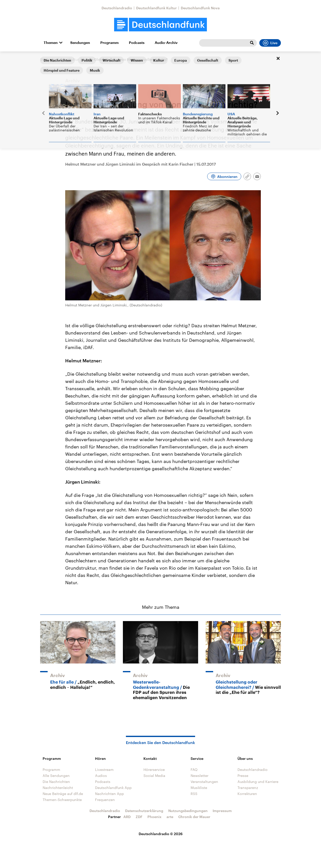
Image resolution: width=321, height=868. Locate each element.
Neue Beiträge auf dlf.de (63, 794)
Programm (109, 43)
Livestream (104, 770)
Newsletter (199, 776)
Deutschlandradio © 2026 (161, 834)
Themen (51, 43)
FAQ (194, 770)
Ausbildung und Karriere (258, 782)
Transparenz (248, 788)
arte (170, 817)
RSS (194, 794)
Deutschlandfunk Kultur (156, 8)
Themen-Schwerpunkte (62, 800)
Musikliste (199, 788)
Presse (243, 776)
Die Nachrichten (56, 782)
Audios (101, 776)
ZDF (139, 817)
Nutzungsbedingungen (188, 811)
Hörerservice (154, 770)
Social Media (154, 776)
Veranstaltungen (204, 782)
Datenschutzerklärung (144, 811)
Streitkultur (70, 59)
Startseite (48, 59)
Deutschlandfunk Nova (200, 8)
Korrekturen (247, 794)
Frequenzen (105, 800)
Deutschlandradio (117, 8)
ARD (127, 817)
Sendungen (80, 43)
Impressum (222, 811)
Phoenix (154, 817)
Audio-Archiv (166, 43)
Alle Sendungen (56, 776)
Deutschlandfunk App (113, 788)
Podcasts (137, 43)
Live (270, 43)
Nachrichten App (109, 794)
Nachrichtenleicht (58, 788)
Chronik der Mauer (194, 817)
